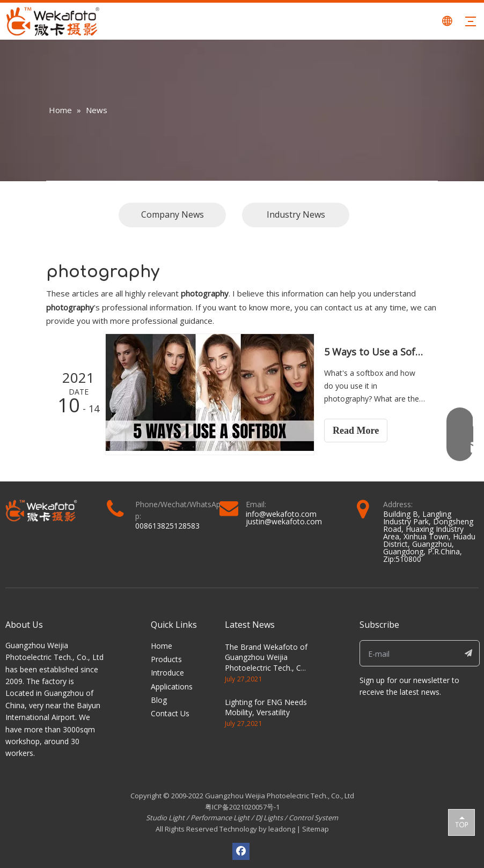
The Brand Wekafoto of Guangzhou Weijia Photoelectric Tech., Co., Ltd (267, 663)
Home (162, 646)
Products (166, 659)
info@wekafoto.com (281, 514)
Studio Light (166, 818)
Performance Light (220, 818)
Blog (159, 700)
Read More (356, 431)
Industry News (296, 214)
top (461, 822)
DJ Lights (269, 818)
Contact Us (170, 713)
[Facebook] (241, 851)
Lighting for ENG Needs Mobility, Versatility (266, 707)
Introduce (167, 673)
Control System (313, 818)
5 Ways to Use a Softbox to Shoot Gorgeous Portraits (375, 352)
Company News (173, 214)
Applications (172, 687)
